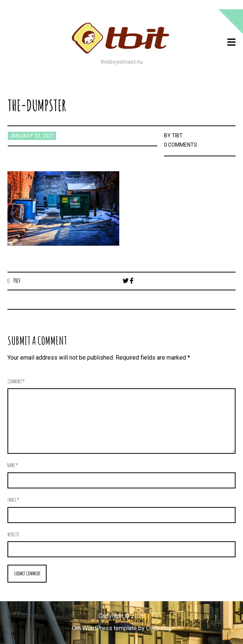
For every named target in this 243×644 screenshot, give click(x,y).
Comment (16, 381)
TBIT (177, 136)
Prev (17, 281)
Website (13, 534)
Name (13, 465)
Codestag (159, 628)
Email (13, 500)
